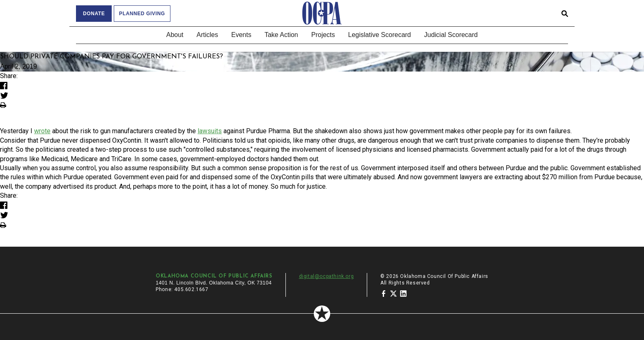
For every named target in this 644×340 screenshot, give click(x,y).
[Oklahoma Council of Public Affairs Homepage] (322, 13)
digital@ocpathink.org (327, 276)
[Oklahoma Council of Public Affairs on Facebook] (384, 293)
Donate (94, 14)
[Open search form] (565, 13)
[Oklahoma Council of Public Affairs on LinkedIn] (403, 293)
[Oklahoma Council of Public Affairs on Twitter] (393, 293)
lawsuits (210, 131)
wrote (42, 131)
